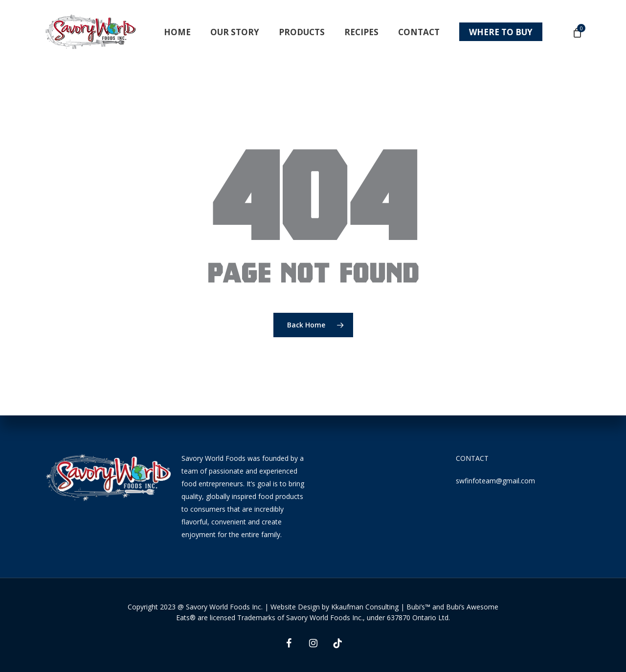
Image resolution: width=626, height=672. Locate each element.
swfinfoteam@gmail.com (495, 481)
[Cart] (577, 32)
